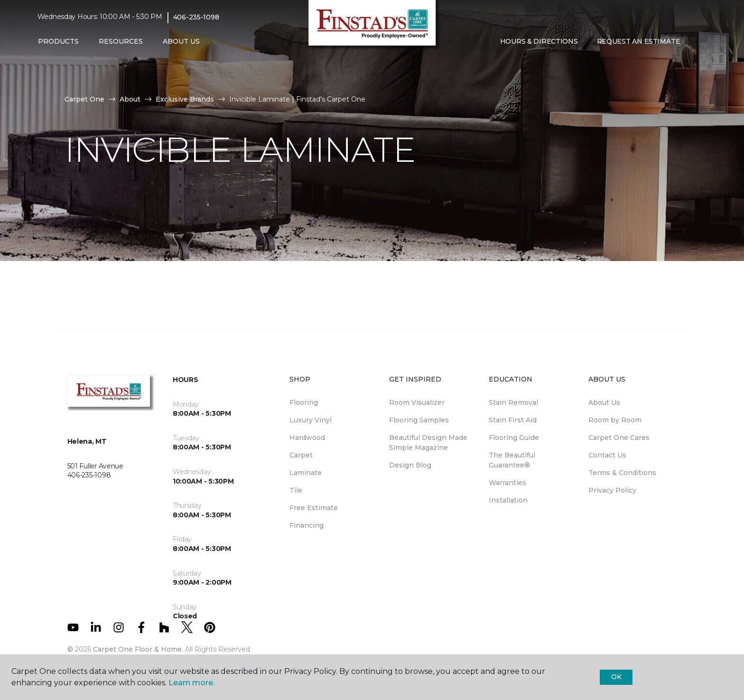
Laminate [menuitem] (306, 473)
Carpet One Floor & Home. (138, 649)
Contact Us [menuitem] (607, 455)
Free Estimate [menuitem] (314, 508)
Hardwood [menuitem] (307, 438)
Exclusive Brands (185, 99)
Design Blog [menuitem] (410, 465)
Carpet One (84, 99)
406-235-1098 (196, 17)
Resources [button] (121, 41)
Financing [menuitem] (307, 525)
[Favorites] (697, 42)
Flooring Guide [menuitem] (514, 438)
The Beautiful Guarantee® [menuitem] (512, 460)
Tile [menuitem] (296, 490)
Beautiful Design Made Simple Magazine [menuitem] (428, 443)
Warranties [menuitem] (507, 483)
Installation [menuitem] (508, 500)
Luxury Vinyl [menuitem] (311, 420)
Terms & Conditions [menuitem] (622, 473)
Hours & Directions (539, 41)
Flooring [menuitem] (304, 402)
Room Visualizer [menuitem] (417, 402)
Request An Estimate (639, 41)
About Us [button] (181, 41)
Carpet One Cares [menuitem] (619, 438)
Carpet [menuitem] (301, 455)
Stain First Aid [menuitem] (513, 420)
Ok (616, 677)
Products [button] (58, 41)
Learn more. (191, 683)
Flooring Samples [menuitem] (419, 420)
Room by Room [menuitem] (615, 420)
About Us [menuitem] (604, 402)
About (130, 99)
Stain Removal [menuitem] (513, 402)
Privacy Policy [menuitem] (612, 490)
